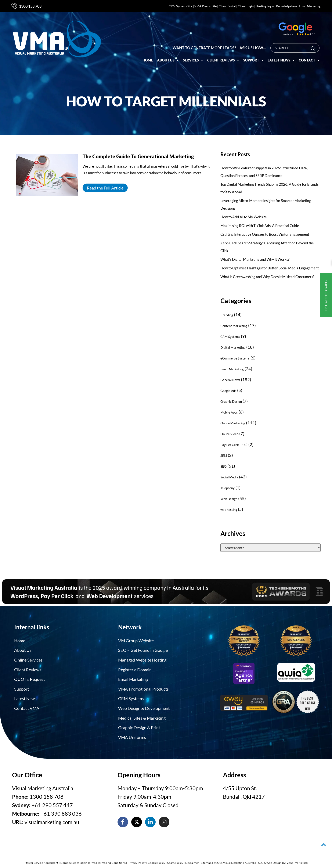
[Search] (314, 45)
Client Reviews (223, 56)
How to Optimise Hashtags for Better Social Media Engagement (270, 268)
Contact (309, 56)
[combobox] (295, 44)
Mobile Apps (229, 412)
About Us (168, 56)
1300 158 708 (30, 6)
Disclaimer (192, 859)
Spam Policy (175, 859)
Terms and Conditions (112, 859)
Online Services (28, 659)
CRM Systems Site (181, 6)
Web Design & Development (144, 706)
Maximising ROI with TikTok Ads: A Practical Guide (260, 226)
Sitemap (206, 859)
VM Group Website (136, 640)
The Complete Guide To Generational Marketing (138, 156)
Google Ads (228, 391)
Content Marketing (234, 326)
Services (193, 56)
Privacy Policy (137, 859)
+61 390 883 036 (61, 810)
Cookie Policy (156, 859)
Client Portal (227, 6)
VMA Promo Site (205, 6)
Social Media (229, 477)
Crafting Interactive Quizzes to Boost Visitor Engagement (265, 234)
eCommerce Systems (235, 358)
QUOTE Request (30, 678)
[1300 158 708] (14, 6)
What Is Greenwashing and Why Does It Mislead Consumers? (267, 277)
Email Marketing (310, 6)
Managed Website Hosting (142, 659)
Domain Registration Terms (78, 859)
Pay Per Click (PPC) (234, 445)
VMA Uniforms (132, 734)
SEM (224, 456)
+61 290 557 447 (52, 801)
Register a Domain (135, 668)
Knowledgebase (286, 6)
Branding (227, 315)
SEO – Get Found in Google (143, 650)
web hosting (229, 510)
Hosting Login (265, 6)
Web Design (229, 499)
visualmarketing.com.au (52, 818)
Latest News (281, 56)
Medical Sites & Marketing (142, 715)
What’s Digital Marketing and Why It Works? (255, 259)
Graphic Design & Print (139, 724)
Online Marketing (233, 423)
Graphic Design (231, 401)
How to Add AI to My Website (244, 217)
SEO (223, 466)
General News (230, 380)
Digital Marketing (233, 347)
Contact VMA (27, 706)
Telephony (228, 488)
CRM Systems (230, 337)
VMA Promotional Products (143, 687)
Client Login (246, 6)
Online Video (229, 434)
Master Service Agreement (41, 859)
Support (253, 56)
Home (148, 56)
